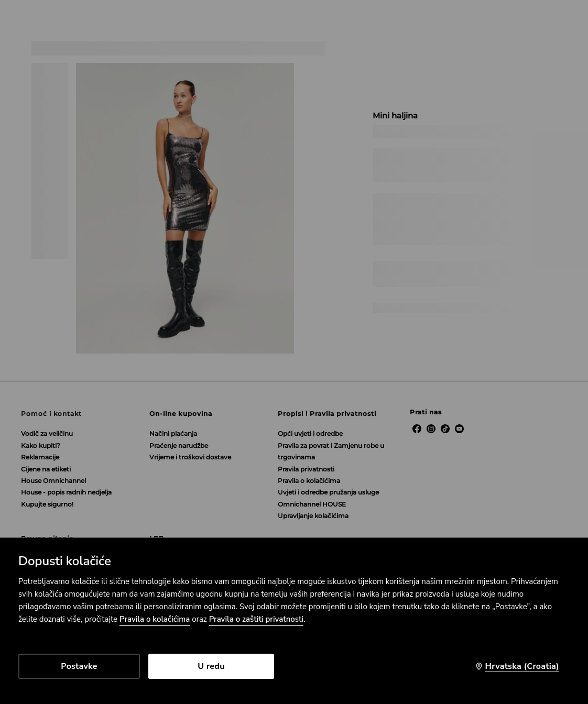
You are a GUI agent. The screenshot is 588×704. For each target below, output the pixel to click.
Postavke (79, 666)
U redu (211, 666)
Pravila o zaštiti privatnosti (257, 619)
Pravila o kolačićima (155, 619)
